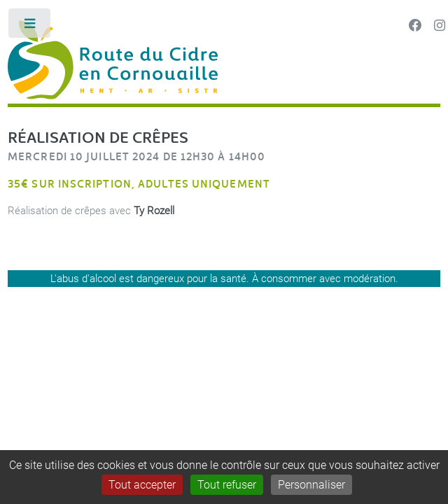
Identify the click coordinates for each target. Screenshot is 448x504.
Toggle (30, 26)
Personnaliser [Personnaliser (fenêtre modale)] (311, 485)
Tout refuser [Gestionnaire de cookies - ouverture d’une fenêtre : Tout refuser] (227, 485)
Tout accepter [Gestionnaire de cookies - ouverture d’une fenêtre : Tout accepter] (142, 485)
